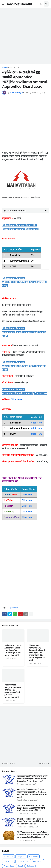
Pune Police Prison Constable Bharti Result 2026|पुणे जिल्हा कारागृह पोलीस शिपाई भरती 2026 (32, 821)
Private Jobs (9, 866)
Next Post (43, 763)
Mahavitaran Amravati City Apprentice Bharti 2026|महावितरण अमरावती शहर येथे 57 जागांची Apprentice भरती (37, 653)
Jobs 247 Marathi (19, 4)
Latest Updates (23, 861)
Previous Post (10, 763)
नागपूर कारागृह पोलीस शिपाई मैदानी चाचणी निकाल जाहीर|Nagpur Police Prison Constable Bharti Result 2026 (32, 779)
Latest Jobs (8, 861)
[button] (3, 4)
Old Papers (38, 861)
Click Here (16, 399)
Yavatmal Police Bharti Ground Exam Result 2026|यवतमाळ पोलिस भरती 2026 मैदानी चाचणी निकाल (31, 808)
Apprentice (14, 67)
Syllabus (30, 866)
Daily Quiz (21, 856)
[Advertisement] (26, 36)
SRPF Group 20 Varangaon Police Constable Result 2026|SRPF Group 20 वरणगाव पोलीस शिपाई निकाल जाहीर (33, 835)
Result (20, 866)
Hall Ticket (34, 856)
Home (5, 67)
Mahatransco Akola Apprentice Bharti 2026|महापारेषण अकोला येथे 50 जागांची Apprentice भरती (13, 650)
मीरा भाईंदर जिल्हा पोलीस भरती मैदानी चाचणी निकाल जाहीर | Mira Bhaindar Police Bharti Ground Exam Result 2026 (32, 793)
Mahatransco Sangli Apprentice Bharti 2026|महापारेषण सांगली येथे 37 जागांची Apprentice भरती (13, 691)
